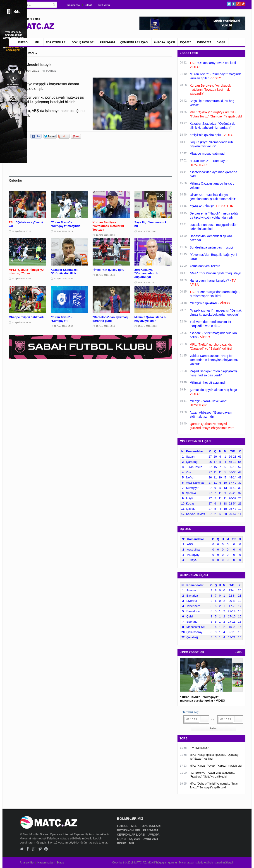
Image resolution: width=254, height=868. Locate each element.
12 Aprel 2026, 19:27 (63, 279)
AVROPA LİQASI (164, 42)
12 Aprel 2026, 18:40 (105, 275)
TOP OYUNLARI (56, 42)
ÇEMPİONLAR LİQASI (134, 42)
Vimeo (40, 849)
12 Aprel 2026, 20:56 (105, 235)
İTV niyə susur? (199, 748)
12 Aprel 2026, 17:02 (63, 326)
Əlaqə (89, 5)
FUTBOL (24, 42)
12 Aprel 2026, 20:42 (147, 231)
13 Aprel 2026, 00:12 (22, 231)
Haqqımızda (73, 5)
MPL (37, 42)
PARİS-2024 (107, 42)
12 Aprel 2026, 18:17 (147, 282)
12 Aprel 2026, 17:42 (22, 322)
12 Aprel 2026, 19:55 (22, 279)
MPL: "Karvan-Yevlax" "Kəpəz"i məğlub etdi (216, 766)
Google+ (238, 4)
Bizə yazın (104, 5)
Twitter (229, 4)
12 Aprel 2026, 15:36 (147, 326)
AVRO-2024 (204, 42)
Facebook (234, 4)
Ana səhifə (27, 863)
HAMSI (239, 652)
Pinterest (243, 4)
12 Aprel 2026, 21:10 (63, 231)
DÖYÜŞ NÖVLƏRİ (83, 42)
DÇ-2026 (186, 42)
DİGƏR (221, 42)
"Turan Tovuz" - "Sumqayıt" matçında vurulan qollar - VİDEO (203, 699)
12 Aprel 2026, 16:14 (105, 326)
